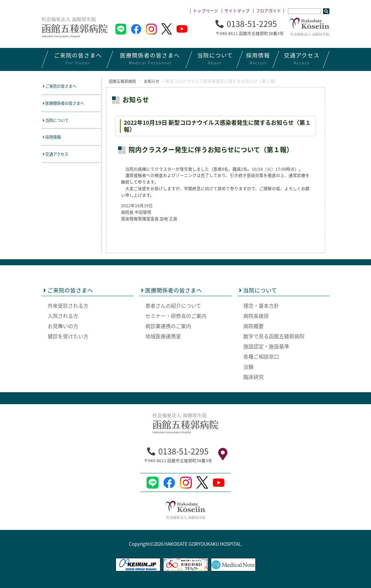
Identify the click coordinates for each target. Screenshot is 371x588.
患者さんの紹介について (173, 305)
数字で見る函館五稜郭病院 (274, 336)
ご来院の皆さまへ (63, 86)
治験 (248, 366)
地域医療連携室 (163, 336)
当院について (58, 122)
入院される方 (63, 315)
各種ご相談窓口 (261, 356)
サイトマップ (237, 10)
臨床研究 (254, 376)
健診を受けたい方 (68, 336)
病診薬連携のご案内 (168, 326)
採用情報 (54, 140)
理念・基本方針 (261, 305)
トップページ (206, 10)
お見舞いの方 (63, 326)
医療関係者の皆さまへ (67, 104)
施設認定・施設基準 (266, 346)
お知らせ (156, 81)
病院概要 (254, 326)
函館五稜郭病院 (122, 81)
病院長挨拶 (256, 315)
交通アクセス (58, 157)
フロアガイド (269, 10)
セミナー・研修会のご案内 (176, 315)
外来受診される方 (68, 305)
